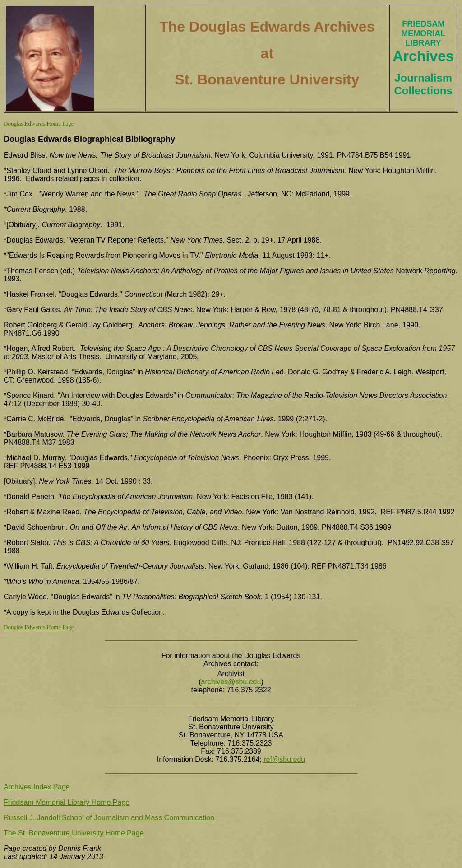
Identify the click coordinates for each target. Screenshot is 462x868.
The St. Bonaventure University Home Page (74, 833)
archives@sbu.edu (231, 682)
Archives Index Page (37, 787)
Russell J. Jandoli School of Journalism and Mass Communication (109, 818)
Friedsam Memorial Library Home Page (67, 802)
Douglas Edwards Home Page (39, 124)
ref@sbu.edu (284, 759)
